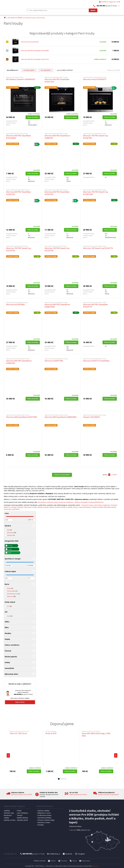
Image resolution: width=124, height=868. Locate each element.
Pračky (19, 811)
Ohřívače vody (9, 813)
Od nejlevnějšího (29, 70)
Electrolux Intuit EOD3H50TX (30, 42)
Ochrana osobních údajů (46, 820)
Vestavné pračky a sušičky (63, 507)
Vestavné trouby (30, 18)
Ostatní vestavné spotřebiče (102, 507)
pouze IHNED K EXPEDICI (65, 70)
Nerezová (11, 596)
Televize (20, 815)
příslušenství (99, 502)
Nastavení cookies (44, 822)
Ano (9, 606)
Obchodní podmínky (44, 818)
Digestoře (106, 505)
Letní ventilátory (22, 813)
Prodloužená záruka (44, 815)
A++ (10, 546)
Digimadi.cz (95, 866)
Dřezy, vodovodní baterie (82, 507)
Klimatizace (8, 815)
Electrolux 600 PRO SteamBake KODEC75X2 (35, 59)
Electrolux (12, 533)
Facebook (67, 854)
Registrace (112, 2)
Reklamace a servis (44, 813)
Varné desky (98, 505)
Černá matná (12, 591)
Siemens (11, 535)
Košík (119, 2)
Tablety (6, 818)
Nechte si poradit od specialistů (108, 794)
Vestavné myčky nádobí (45, 507)
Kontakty (41, 825)
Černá (10, 588)
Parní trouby (41, 18)
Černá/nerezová (13, 594)
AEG (9, 530)
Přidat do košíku (33, 117)
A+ (10, 549)
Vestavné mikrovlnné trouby (27, 507)
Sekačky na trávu (10, 820)
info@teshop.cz (54, 854)
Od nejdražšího (46, 70)
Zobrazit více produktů (62, 475)
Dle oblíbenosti (12, 70)
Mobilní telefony (22, 818)
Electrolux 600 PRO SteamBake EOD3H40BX (35, 51)
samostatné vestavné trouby (47, 502)
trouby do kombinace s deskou (69, 502)
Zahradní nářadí (22, 820)
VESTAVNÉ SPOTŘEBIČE (15, 18)
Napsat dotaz (20, 702)
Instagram (80, 854)
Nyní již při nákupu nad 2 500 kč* (22, 794)
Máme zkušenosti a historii (78, 794)
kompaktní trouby (87, 502)
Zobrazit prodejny (75, 826)
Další (114, 475)
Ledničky (7, 811)
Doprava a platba (43, 811)
